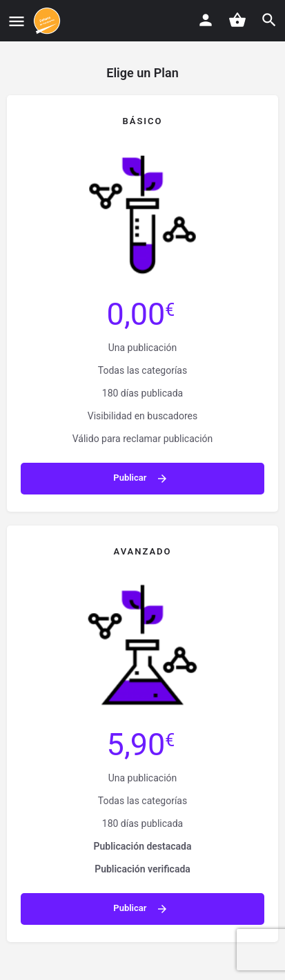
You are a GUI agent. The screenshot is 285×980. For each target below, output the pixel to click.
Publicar (140, 479)
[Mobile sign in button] (206, 20)
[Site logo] (49, 21)
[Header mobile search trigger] (269, 20)
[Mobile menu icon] (17, 21)
